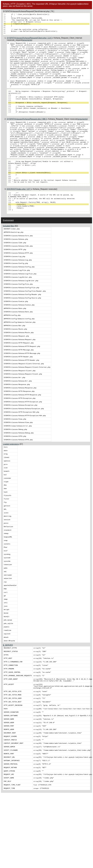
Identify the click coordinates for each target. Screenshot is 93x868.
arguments (27, 40)
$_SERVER (8, 704)
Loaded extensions (11, 482)
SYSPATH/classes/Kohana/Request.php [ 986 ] (27, 128)
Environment (8, 236)
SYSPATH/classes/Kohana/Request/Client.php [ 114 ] (29, 38)
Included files (8, 242)
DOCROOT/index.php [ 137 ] (19, 205)
